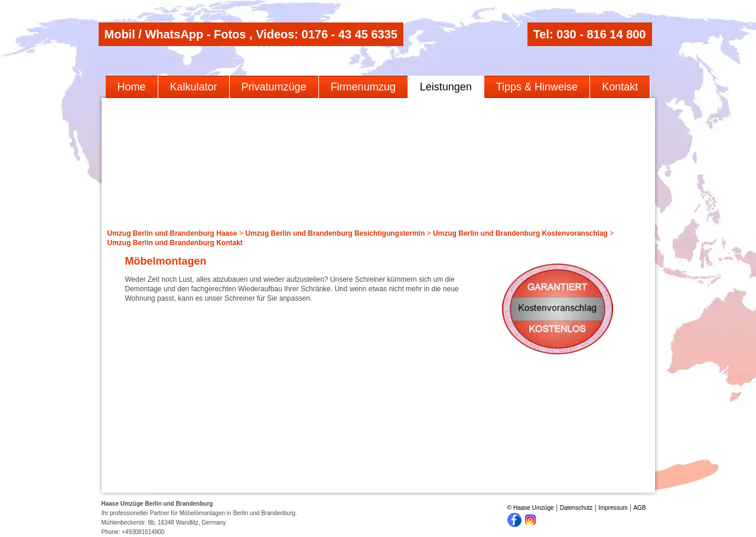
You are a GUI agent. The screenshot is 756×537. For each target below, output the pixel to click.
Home (132, 87)
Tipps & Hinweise (537, 87)
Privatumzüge (274, 87)
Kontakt (620, 87)
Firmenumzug (363, 87)
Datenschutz (576, 508)
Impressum (613, 508)
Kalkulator (194, 87)
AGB (639, 508)
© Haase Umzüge (531, 508)
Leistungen (446, 87)
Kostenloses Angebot (558, 309)
